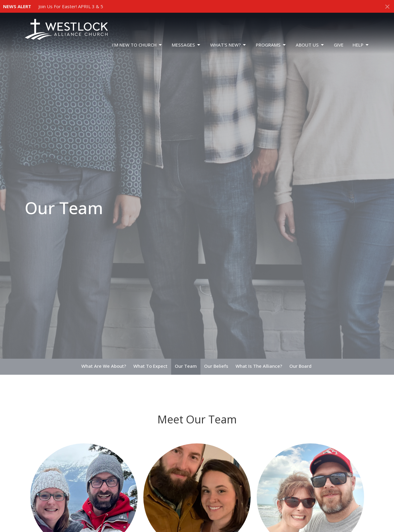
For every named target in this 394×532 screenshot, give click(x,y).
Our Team (186, 366)
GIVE (339, 45)
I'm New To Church (137, 45)
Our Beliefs (216, 366)
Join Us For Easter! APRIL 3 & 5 (71, 6)
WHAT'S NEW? (228, 45)
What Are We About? (104, 366)
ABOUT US (310, 45)
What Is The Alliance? (259, 366)
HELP (361, 45)
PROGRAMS (271, 45)
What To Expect (150, 366)
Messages (186, 45)
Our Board (300, 366)
